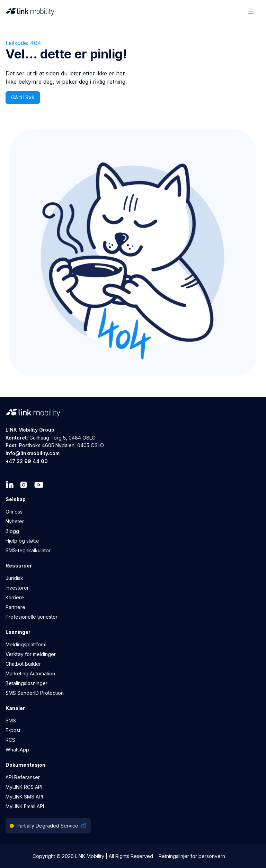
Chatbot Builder (23, 664)
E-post (13, 730)
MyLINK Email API (25, 806)
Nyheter (15, 521)
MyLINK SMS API (24, 797)
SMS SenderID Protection (35, 693)
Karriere (15, 597)
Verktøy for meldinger (31, 654)
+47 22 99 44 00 (27, 461)
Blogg (12, 531)
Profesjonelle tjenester (32, 617)
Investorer (17, 588)
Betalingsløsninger (26, 683)
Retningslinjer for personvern (192, 856)
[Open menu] (251, 11)
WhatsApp (17, 750)
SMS (11, 721)
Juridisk (14, 578)
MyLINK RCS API (24, 787)
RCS (10, 740)
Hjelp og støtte (22, 541)
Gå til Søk (23, 97)
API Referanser (23, 777)
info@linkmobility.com (33, 453)
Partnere (15, 607)
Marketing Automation (30, 673)
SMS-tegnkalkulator (28, 550)
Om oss (14, 512)
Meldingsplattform (26, 644)
